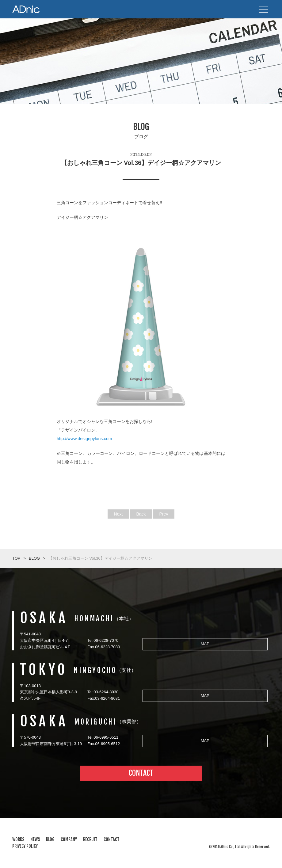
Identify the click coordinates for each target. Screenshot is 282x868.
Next (118, 514)
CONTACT (141, 773)
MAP (205, 644)
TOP (16, 558)
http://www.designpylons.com (84, 439)
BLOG (34, 558)
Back (141, 514)
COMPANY (69, 839)
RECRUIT (90, 839)
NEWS (35, 839)
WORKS (18, 839)
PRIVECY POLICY (25, 846)
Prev (164, 514)
